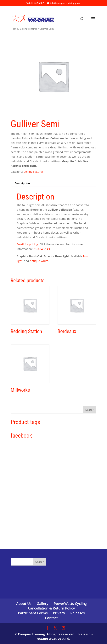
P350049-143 (42, 249)
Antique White (39, 261)
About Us (24, 604)
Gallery (43, 604)
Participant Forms (33, 613)
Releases (78, 613)
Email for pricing (27, 244)
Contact (51, 618)
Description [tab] (22, 183)
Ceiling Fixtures (29, 29)
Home (14, 29)
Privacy (59, 613)
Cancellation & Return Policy (51, 608)
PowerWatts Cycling (70, 604)
